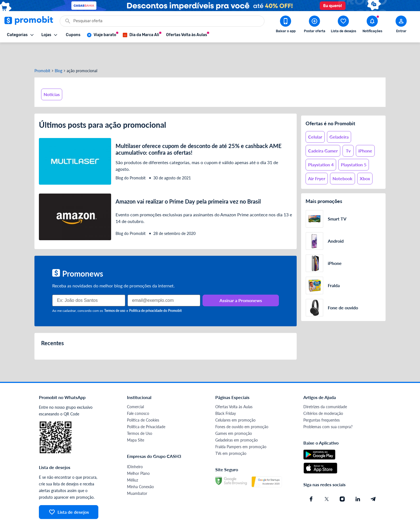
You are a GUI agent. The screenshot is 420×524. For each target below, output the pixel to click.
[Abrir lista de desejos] (343, 25)
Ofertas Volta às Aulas (234, 387)
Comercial (135, 387)
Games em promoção (234, 414)
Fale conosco (138, 394)
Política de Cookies (143, 401)
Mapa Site (136, 421)
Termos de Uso (140, 414)
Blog (58, 51)
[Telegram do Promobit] (373, 480)
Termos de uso (115, 291)
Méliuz (132, 461)
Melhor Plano (138, 454)
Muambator (137, 474)
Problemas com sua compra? (328, 407)
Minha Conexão (140, 467)
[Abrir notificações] (372, 25)
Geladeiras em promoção (237, 421)
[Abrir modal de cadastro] (401, 25)
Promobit (42, 51)
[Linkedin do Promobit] (358, 480)
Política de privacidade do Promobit (155, 291)
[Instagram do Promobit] (342, 480)
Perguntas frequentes (322, 401)
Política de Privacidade (146, 407)
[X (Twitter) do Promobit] (327, 480)
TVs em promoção (231, 434)
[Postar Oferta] (314, 25)
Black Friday (226, 394)
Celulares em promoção (235, 401)
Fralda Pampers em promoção (241, 427)
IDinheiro (135, 447)
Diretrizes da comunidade (325, 387)
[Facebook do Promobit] (311, 480)
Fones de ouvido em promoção (242, 407)
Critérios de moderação (323, 394)
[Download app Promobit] (286, 25)
